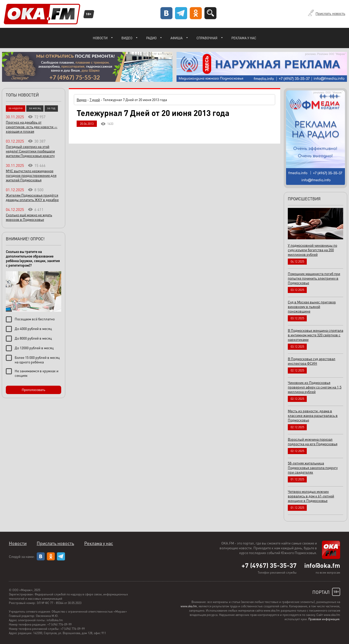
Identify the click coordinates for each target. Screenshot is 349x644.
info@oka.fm (322, 565)
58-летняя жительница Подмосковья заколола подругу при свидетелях (313, 467)
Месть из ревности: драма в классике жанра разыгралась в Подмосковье (313, 415)
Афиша (177, 38)
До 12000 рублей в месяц (34, 348)
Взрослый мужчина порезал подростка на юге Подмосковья (313, 441)
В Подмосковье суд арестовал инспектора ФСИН (312, 361)
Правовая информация (324, 619)
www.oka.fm (189, 606)
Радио (151, 38)
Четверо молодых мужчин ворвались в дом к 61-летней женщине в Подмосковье (311, 496)
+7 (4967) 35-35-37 (269, 565)
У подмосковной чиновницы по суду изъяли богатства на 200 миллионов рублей (312, 250)
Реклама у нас (244, 38)
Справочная (207, 38)
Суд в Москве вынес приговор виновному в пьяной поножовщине (312, 306)
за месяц (35, 108)
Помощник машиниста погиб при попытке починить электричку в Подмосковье (314, 278)
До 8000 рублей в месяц (33, 338)
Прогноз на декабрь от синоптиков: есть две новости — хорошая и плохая (32, 127)
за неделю (16, 108)
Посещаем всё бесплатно (35, 319)
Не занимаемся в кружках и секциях (37, 373)
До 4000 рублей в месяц (33, 328)
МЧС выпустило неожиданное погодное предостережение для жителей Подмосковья (31, 175)
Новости (100, 38)
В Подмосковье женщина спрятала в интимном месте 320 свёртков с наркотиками (315, 335)
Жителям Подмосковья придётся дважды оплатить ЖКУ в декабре (32, 197)
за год (51, 108)
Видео (127, 38)
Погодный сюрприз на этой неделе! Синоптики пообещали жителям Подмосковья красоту (30, 151)
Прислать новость (330, 14)
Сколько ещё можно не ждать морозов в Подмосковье (29, 217)
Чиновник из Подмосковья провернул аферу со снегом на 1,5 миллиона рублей (315, 387)
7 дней (95, 100)
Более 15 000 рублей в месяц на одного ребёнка (37, 360)
